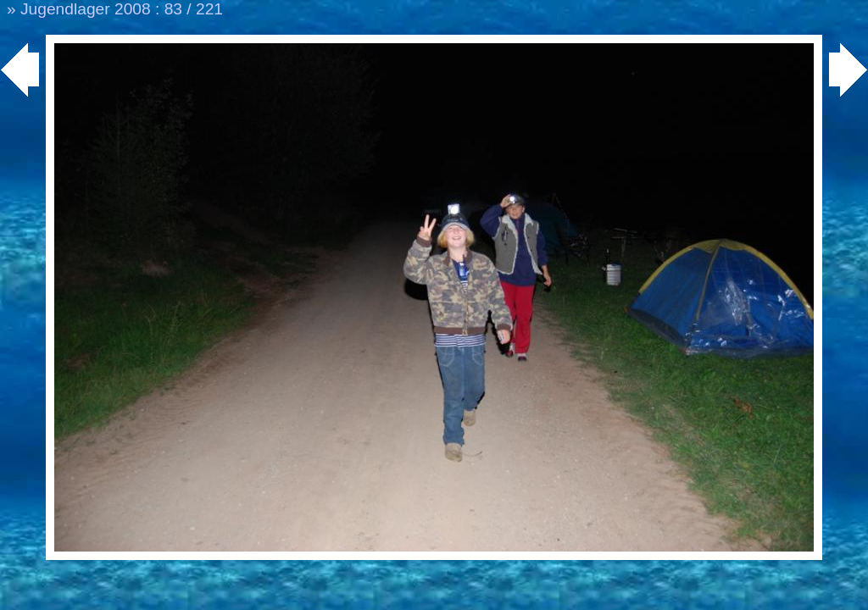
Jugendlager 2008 (86, 9)
